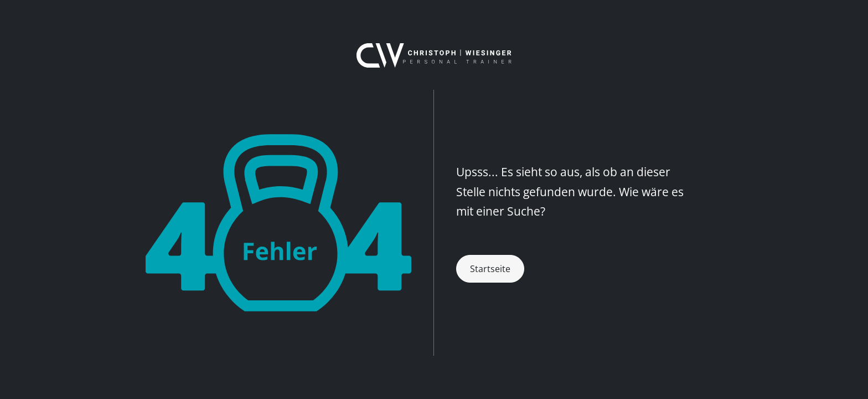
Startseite (490, 269)
